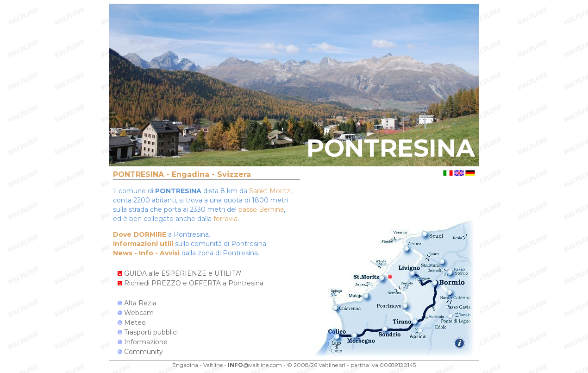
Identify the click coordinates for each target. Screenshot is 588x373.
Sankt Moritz (270, 191)
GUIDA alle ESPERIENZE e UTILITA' (179, 273)
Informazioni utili (143, 244)
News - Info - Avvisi (146, 253)
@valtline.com (255, 365)
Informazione (143, 342)
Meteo (132, 322)
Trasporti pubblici (148, 332)
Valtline (213, 365)
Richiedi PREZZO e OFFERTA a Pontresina (191, 283)
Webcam (136, 313)
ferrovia (225, 219)
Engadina (185, 365)
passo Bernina (261, 209)
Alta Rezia (137, 303)
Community (140, 352)
